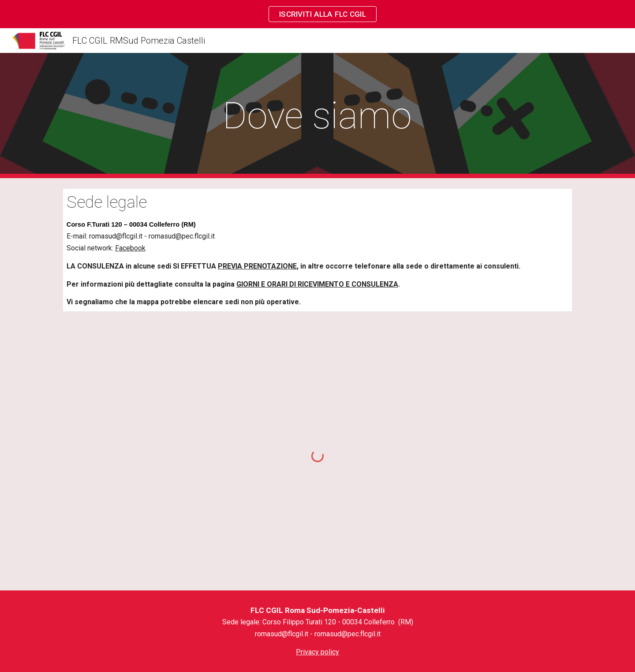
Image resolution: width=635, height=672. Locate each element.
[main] (317, 116)
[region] (317, 14)
